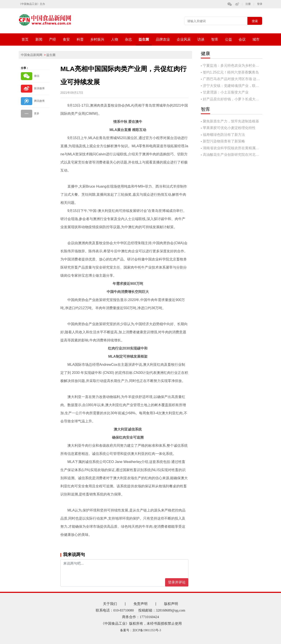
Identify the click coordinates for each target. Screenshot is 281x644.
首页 (25, 39)
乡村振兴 (97, 39)
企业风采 (184, 39)
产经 (52, 39)
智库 (215, 39)
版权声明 (171, 604)
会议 (242, 39)
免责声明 (140, 604)
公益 (229, 39)
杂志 (128, 39)
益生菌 (144, 39)
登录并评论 (177, 582)
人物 (115, 39)
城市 (256, 39)
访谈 (201, 39)
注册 (248, 4)
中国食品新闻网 (32, 55)
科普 (80, 39)
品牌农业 (163, 39)
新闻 (39, 39)
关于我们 (110, 604)
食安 (66, 39)
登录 (260, 4)
